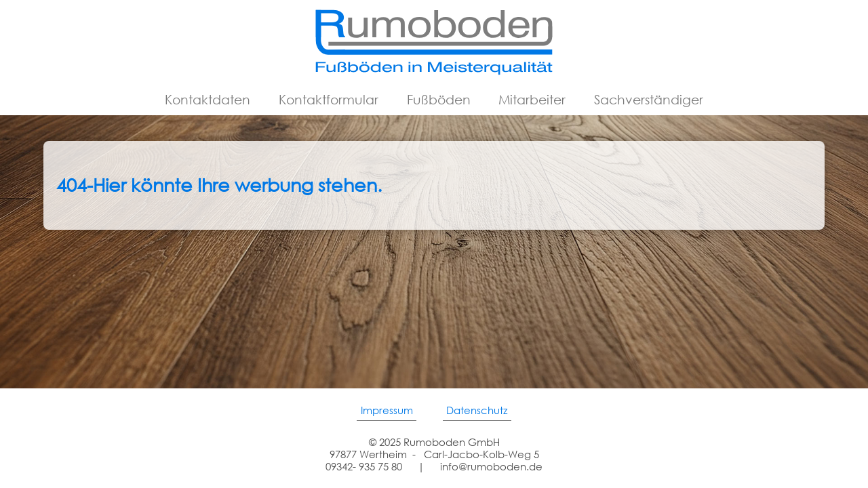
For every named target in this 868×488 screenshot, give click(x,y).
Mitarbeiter (532, 99)
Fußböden (439, 99)
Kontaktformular (329, 99)
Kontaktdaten (208, 99)
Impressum (387, 410)
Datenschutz (477, 410)
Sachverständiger (649, 99)
